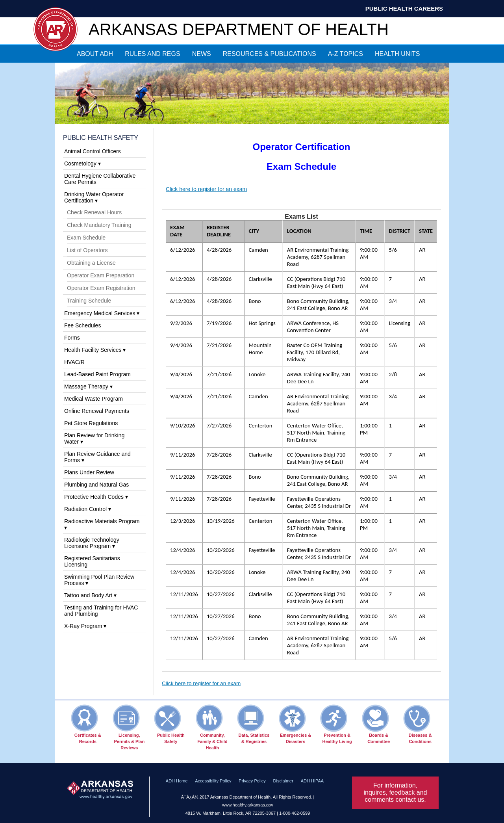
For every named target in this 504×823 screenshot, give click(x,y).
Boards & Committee (376, 724)
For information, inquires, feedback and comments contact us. (396, 792)
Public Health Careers (404, 8)
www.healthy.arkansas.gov (247, 805)
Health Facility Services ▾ (95, 350)
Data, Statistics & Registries (253, 724)
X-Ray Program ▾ (85, 626)
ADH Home (177, 781)
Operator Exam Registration (101, 288)
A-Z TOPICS (346, 54)
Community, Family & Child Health (212, 727)
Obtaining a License (91, 263)
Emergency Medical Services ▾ (102, 313)
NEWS (202, 54)
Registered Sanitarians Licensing (92, 561)
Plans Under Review (89, 472)
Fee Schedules (82, 325)
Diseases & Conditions (417, 724)
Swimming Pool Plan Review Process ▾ (99, 580)
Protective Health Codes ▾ (96, 497)
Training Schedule (89, 301)
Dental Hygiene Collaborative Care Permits (100, 179)
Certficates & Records (86, 724)
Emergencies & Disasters (295, 724)
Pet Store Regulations (91, 423)
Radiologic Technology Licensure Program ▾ (92, 543)
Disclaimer (283, 781)
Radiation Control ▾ (88, 509)
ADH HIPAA (312, 781)
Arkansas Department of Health (239, 29)
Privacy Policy (252, 781)
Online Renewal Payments (97, 411)
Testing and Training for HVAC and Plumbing (101, 611)
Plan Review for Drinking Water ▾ (94, 438)
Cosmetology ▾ (82, 163)
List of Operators (87, 250)
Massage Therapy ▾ (88, 386)
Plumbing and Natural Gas (96, 485)
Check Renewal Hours (94, 212)
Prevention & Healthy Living (336, 724)
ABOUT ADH (95, 54)
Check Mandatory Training (99, 225)
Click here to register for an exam (206, 189)
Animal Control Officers (93, 151)
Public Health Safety (101, 138)
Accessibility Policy (213, 781)
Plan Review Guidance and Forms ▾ (97, 457)
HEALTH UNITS (397, 54)
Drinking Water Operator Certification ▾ (94, 197)
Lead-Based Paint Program (97, 374)
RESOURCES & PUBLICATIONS (270, 54)
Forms (72, 338)
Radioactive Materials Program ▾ (102, 524)
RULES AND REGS (152, 54)
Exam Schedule (86, 238)
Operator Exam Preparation (101, 275)
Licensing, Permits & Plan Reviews (129, 727)
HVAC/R (74, 362)
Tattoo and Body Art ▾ (90, 595)
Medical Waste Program (94, 399)
